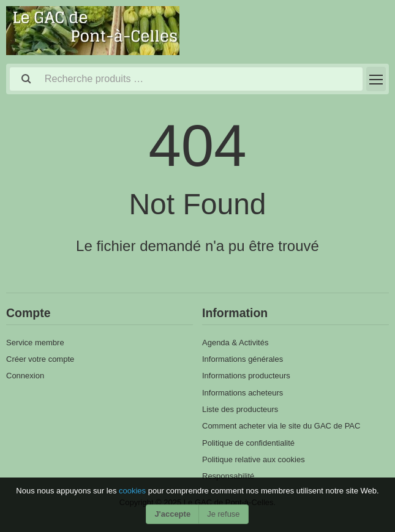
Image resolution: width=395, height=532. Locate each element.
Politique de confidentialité (248, 443)
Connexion (25, 376)
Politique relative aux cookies (254, 459)
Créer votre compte (40, 359)
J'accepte (172, 514)
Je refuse (223, 514)
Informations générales (243, 359)
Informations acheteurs (243, 393)
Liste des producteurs (240, 409)
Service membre (35, 343)
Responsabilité (228, 476)
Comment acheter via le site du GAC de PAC (281, 426)
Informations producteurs (246, 376)
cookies (134, 491)
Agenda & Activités (235, 343)
